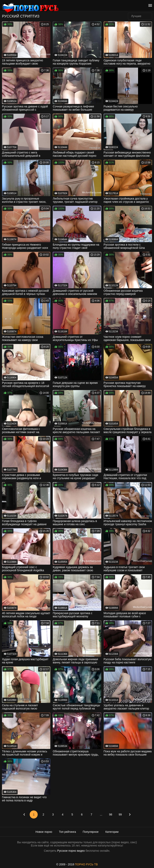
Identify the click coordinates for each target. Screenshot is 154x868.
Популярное (91, 832)
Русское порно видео (71, 851)
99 (120, 814)
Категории (112, 832)
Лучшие (136, 16)
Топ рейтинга (67, 832)
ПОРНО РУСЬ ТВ (86, 864)
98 (111, 814)
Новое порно (44, 832)
